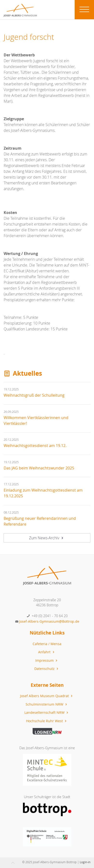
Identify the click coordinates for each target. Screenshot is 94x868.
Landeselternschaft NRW (47, 712)
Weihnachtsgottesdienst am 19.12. (35, 446)
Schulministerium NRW (47, 704)
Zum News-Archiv (47, 538)
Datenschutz (47, 669)
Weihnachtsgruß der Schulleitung (34, 395)
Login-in (85, 862)
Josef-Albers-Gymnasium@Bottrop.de (49, 621)
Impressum (47, 660)
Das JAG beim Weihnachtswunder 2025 (39, 468)
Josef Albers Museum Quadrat (47, 696)
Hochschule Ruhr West (47, 721)
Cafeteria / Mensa (47, 644)
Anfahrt (47, 652)
